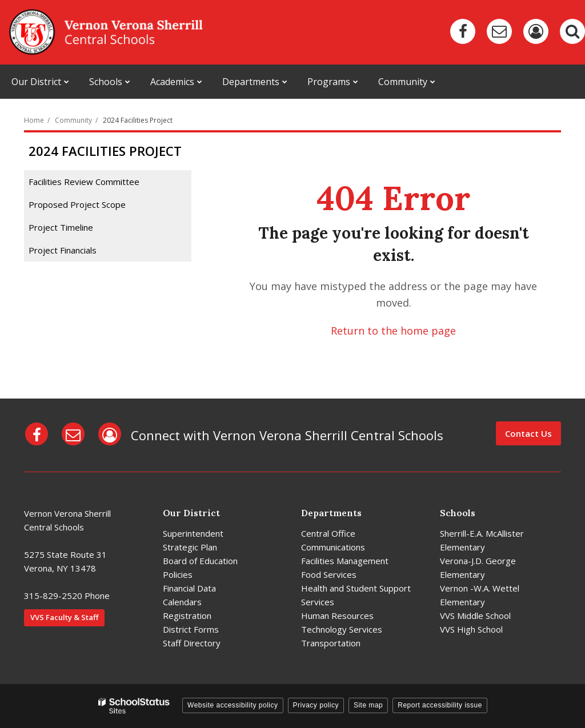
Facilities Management (345, 561)
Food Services (329, 574)
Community (73, 120)
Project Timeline (61, 227)
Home (34, 120)
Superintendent (193, 533)
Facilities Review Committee (84, 182)
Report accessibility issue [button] (440, 705)
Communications (333, 547)
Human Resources (337, 616)
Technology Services (342, 629)
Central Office (328, 533)
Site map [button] (368, 705)
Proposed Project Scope (77, 204)
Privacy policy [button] (316, 705)
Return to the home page (393, 331)
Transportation (331, 643)
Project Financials (63, 250)
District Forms (191, 629)
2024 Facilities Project (138, 120)
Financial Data (189, 588)
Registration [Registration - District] (187, 616)
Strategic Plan (190, 547)
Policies (178, 574)
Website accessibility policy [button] (233, 705)
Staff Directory (192, 643)
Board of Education (200, 561)
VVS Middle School (475, 616)
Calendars (182, 602)
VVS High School (471, 629)
